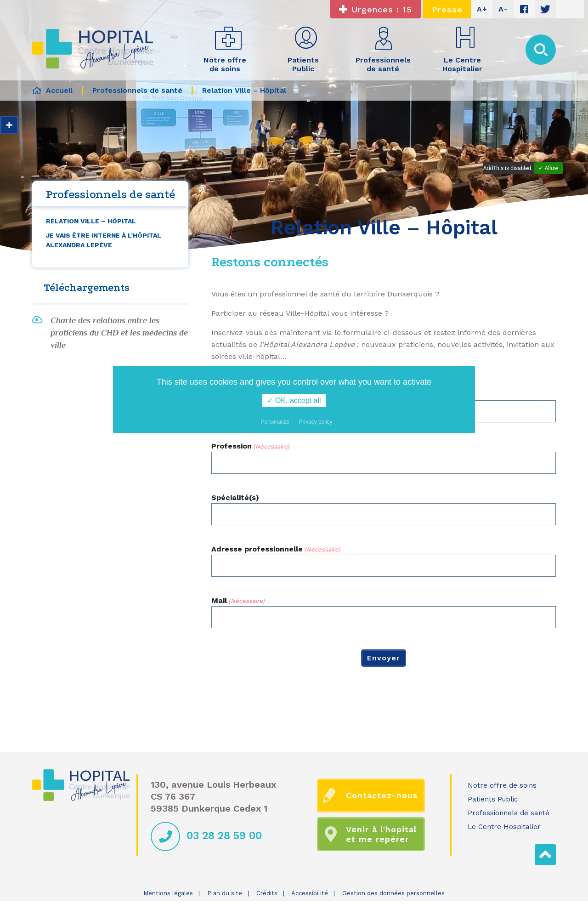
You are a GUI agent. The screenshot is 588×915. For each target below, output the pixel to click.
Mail (238, 601)
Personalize (275, 422)
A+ (482, 9)
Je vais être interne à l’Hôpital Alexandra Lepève (104, 240)
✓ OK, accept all (294, 401)
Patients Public (493, 799)
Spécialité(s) (235, 497)
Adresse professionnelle (276, 549)
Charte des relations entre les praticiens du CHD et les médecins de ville (119, 333)
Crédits (267, 893)
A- (503, 9)
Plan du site (225, 893)
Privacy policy (315, 422)
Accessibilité (310, 893)
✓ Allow (548, 168)
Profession (250, 446)
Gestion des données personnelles (393, 893)
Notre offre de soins (502, 785)
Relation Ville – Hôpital (91, 221)
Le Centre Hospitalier (504, 827)
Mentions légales (168, 893)
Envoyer (384, 658)
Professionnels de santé (509, 813)
